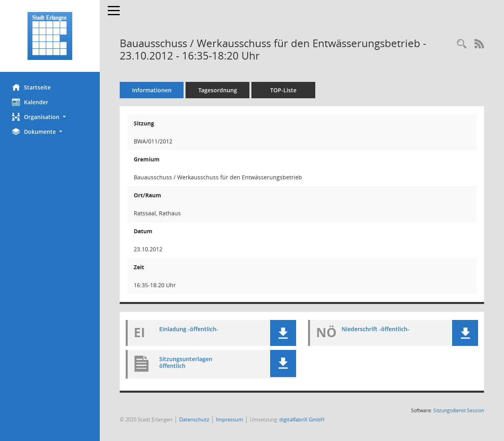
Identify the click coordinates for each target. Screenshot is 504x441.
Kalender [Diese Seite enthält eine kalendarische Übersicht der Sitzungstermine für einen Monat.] (30, 102)
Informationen (152, 90)
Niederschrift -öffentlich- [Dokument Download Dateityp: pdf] (376, 329)
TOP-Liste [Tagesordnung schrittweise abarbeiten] (283, 90)
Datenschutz (194, 419)
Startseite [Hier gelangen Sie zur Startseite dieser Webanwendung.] (31, 87)
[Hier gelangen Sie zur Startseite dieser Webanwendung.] (50, 36)
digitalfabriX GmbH (302, 419)
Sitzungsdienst (459, 410)
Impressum (229, 419)
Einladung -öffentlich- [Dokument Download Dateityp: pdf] (189, 329)
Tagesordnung (218, 90)
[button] (50, 117)
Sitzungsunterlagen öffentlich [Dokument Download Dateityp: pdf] (186, 362)
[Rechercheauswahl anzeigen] (462, 44)
